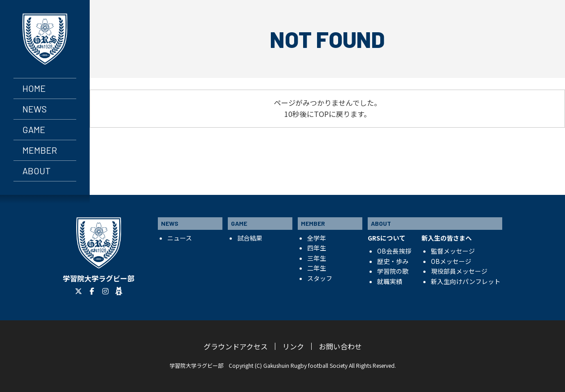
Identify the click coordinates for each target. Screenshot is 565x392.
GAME (34, 129)
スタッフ (320, 278)
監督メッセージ (453, 251)
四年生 (317, 248)
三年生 (317, 258)
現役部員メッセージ (459, 271)
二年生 (317, 268)
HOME (34, 88)
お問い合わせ (340, 346)
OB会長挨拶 (394, 251)
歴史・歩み (393, 261)
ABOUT (37, 171)
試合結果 (250, 238)
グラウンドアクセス (236, 346)
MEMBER (40, 150)
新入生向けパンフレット (466, 281)
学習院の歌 (393, 271)
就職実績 (390, 281)
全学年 (317, 238)
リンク (293, 346)
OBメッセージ (451, 261)
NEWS (35, 109)
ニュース (180, 238)
